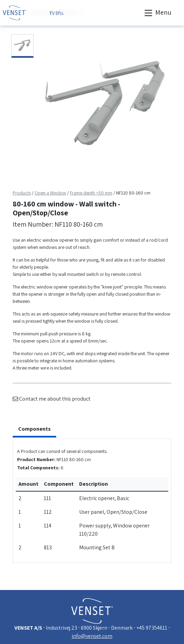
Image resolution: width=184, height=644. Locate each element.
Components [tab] (34, 429)
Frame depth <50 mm (91, 193)
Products (22, 193)
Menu (157, 13)
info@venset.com (92, 636)
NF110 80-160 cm (133, 193)
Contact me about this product (52, 399)
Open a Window (50, 193)
